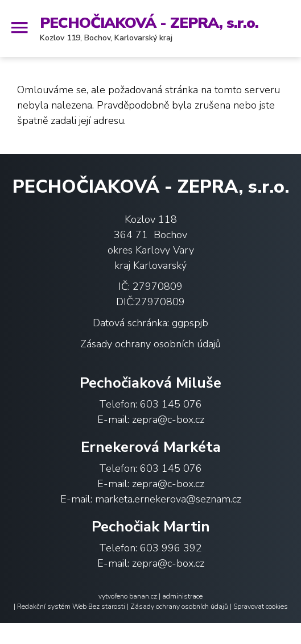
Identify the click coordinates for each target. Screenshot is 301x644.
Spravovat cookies (261, 606)
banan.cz (143, 596)
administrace (182, 596)
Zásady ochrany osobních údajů (150, 344)
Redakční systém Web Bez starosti (71, 606)
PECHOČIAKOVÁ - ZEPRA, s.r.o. (149, 23)
